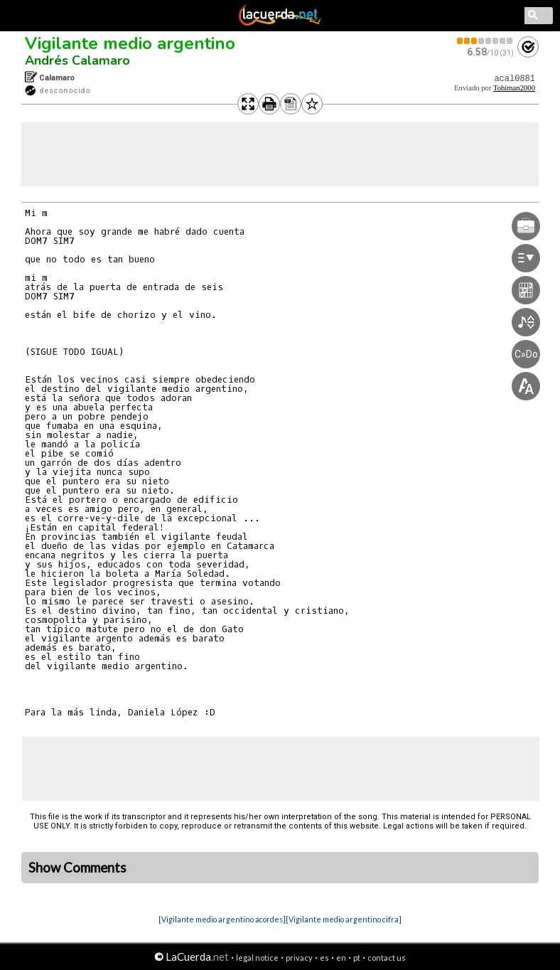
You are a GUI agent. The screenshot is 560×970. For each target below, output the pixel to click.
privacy (299, 958)
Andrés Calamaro (77, 60)
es (324, 958)
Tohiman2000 (514, 88)
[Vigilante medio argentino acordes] (222, 919)
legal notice (257, 958)
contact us (387, 958)
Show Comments (77, 868)
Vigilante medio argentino (130, 43)
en (341, 958)
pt (357, 958)
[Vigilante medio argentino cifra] (344, 919)
